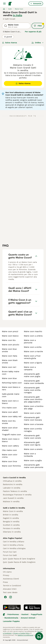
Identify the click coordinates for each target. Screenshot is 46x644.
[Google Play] (12, 607)
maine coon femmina (11, 466)
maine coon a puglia (33, 460)
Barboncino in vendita (13, 484)
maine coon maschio (33, 331)
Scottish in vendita (11, 525)
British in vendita (10, 515)
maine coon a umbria (33, 336)
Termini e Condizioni (12, 586)
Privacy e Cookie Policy (21, 633)
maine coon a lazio (32, 413)
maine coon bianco (10, 336)
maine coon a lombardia (30, 455)
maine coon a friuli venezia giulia (32, 357)
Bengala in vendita (11, 522)
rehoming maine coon (12, 383)
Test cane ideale (10, 592)
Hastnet (25, 614)
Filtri (39, 25)
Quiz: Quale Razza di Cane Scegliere (19, 559)
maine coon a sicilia (33, 347)
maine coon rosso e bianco (11, 440)
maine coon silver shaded (10, 429)
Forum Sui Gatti (10, 555)
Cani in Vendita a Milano (14, 542)
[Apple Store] (33, 607)
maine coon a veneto (33, 449)
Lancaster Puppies (11, 621)
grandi (8, 37)
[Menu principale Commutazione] (4, 4)
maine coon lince (10, 461)
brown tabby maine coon (11, 373)
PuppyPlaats (37, 614)
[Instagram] (11, 597)
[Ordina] (38, 43)
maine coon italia (10, 356)
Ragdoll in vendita (11, 518)
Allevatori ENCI (10, 589)
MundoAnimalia (11, 618)
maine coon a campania (30, 368)
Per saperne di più (33, 32)
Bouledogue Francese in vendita (17, 495)
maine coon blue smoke (9, 350)
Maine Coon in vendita (13, 511)
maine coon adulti (10, 412)
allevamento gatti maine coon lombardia (34, 382)
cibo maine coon (9, 450)
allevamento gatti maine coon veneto (32, 437)
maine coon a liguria (33, 363)
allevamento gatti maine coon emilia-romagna (33, 390)
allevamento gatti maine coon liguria (32, 444)
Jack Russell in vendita (13, 498)
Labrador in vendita (12, 488)
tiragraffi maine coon (11, 435)
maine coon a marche (33, 352)
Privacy (6, 575)
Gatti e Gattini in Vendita (14, 508)
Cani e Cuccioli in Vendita (14, 478)
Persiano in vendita (11, 528)
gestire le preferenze (25, 635)
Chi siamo (7, 572)
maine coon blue (9, 378)
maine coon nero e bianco (10, 402)
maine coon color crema (10, 456)
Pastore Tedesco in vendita (15, 491)
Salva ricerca (10, 43)
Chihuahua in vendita (12, 481)
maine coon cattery (10, 446)
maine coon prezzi (10, 331)
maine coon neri (9, 367)
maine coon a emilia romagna (33, 430)
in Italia (17, 15)
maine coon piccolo (11, 345)
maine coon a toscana (34, 424)
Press (5, 582)
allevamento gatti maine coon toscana (33, 419)
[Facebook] (5, 597)
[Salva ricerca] (39, 636)
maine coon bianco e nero (11, 388)
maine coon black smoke (10, 362)
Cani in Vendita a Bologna (14, 548)
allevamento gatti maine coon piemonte (34, 466)
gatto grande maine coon (11, 395)
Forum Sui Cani (10, 552)
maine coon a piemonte (30, 341)
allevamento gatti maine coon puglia (32, 375)
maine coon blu (9, 340)
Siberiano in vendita (12, 532)
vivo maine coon (9, 408)
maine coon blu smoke (9, 422)
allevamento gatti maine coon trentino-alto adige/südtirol (33, 399)
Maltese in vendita (11, 502)
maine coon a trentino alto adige (34, 407)
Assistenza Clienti (11, 579)
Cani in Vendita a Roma (13, 545)
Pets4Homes (13, 614)
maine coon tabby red (12, 417)
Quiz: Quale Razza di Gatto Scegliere (19, 562)
